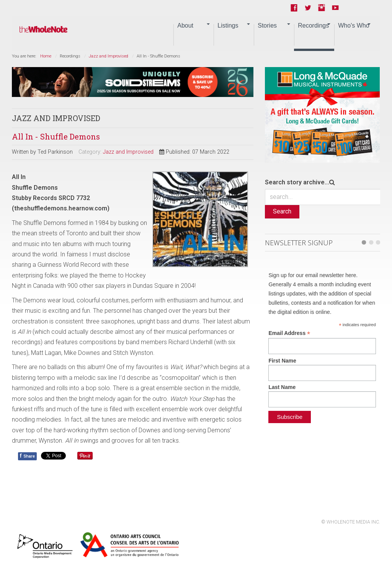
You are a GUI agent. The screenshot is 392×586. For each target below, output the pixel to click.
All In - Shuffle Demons (56, 136)
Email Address (289, 333)
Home (46, 56)
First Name (282, 361)
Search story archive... (297, 182)
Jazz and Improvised (109, 56)
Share (27, 456)
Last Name (282, 387)
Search (282, 211)
